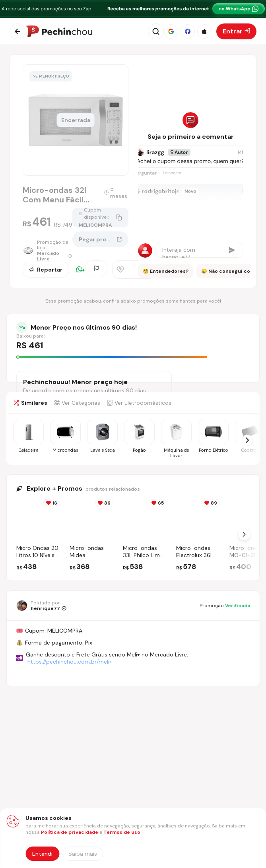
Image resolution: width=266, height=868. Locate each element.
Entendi (42, 854)
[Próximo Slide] (244, 534)
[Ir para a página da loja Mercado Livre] (48, 252)
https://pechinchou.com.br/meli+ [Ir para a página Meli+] (70, 662)
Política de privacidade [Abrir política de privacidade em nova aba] (70, 832)
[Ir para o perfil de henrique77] (41, 606)
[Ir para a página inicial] (59, 31)
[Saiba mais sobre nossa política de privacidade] (83, 854)
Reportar (46, 270)
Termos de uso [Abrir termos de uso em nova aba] (122, 832)
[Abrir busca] (156, 31)
